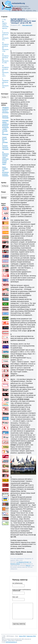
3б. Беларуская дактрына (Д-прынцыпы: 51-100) (5, 58)
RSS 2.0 (28, 565)
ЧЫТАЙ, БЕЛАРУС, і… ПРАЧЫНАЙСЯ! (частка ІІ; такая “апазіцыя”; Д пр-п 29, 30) (23, 21)
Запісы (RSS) (22, 636)
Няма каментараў (27, 25)
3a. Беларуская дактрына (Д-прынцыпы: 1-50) (5, 47)
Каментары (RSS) (31, 636)
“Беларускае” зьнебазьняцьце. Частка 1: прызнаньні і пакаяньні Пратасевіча (7, 112)
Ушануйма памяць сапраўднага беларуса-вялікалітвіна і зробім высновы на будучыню (6, 127)
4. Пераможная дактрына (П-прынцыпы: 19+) (5, 83)
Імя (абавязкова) (17, 583)
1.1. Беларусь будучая (23, 562)
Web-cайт (15, 597)
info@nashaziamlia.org (11, 642)
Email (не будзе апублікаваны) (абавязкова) (22, 590)
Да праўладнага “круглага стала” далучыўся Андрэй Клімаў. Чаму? (6, 158)
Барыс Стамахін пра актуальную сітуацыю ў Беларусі (6, 171)
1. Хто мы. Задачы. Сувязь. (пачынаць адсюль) (5, 24)
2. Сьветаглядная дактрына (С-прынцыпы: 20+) (5, 35)
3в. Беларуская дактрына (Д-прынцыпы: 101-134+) (5, 71)
